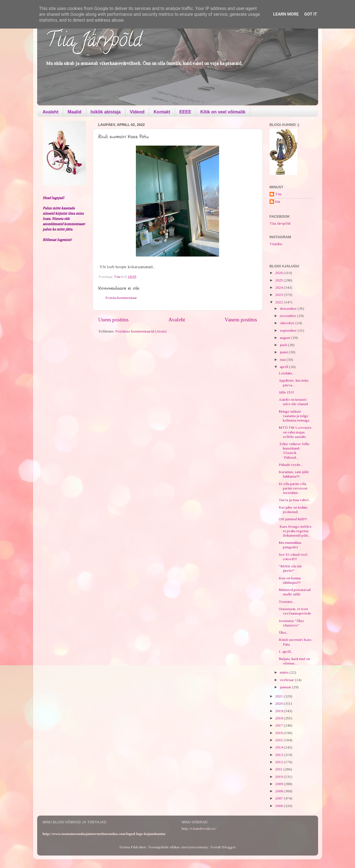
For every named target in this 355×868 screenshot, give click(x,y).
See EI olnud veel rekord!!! (293, 557)
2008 (279, 791)
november (288, 316)
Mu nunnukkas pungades (290, 545)
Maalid (75, 112)
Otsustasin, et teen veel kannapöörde (295, 611)
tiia (278, 201)
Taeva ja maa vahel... (295, 500)
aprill (284, 367)
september (289, 330)
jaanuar (286, 687)
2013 (279, 755)
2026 (279, 273)
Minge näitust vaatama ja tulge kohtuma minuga (294, 416)
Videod (137, 112)
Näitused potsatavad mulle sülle (295, 592)
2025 (279, 280)
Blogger (229, 847)
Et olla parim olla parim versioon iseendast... (293, 488)
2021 (279, 696)
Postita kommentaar (121, 298)
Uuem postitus (113, 320)
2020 (279, 703)
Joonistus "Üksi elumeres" (291, 623)
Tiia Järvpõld (94, 42)
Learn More (286, 14)
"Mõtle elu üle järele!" (290, 568)
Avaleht (51, 112)
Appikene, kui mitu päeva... (294, 383)
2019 (279, 711)
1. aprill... (286, 652)
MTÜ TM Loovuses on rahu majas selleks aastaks (295, 432)
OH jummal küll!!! (293, 519)
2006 (279, 806)
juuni (284, 352)
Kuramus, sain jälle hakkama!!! (294, 474)
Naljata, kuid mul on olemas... (294, 661)
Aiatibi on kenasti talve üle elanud (293, 402)
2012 (279, 762)
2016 (279, 733)
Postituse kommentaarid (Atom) (141, 331)
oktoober (288, 323)
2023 (279, 295)
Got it (311, 14)
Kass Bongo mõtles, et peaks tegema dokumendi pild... (296, 531)
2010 (279, 777)
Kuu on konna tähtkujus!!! (290, 580)
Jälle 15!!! (286, 392)
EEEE (185, 112)
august (286, 338)
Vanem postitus (241, 320)
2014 (279, 747)
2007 (279, 798)
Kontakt (162, 112)
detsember (289, 309)
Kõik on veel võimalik (223, 112)
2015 (279, 740)
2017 (279, 725)
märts (285, 672)
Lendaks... (287, 373)
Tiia (278, 194)
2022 (279, 302)
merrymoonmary (195, 847)
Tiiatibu (276, 244)
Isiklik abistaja (106, 112)
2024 (279, 287)
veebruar (287, 680)
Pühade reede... (291, 465)
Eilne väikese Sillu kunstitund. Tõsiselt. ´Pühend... (294, 451)
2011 (279, 769)
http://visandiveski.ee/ (199, 828)
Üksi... (284, 632)
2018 (279, 718)
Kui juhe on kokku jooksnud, (293, 510)
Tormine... (287, 602)
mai (283, 360)
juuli (284, 345)
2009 (279, 784)
